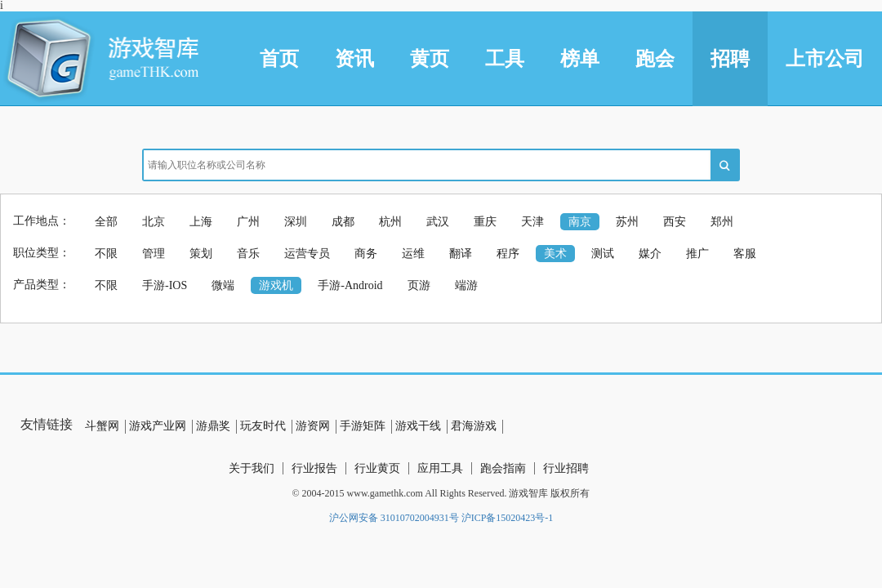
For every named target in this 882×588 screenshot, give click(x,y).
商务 (366, 254)
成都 (343, 222)
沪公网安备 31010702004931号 (394, 518)
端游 (466, 285)
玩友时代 (263, 426)
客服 (745, 254)
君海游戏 (474, 426)
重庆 (485, 222)
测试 (603, 254)
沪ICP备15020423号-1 (508, 518)
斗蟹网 (102, 426)
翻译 (461, 254)
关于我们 (252, 468)
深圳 (296, 222)
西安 (675, 222)
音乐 (248, 254)
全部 (106, 222)
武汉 (438, 222)
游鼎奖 (213, 426)
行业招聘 (566, 468)
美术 (555, 254)
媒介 (650, 254)
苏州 (627, 222)
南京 (580, 222)
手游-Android (350, 285)
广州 (248, 222)
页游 (419, 285)
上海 (201, 222)
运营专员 (307, 254)
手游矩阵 (363, 426)
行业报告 (314, 468)
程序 (508, 254)
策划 (201, 254)
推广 (697, 254)
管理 (154, 254)
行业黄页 (377, 468)
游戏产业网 (158, 426)
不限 (106, 254)
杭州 (390, 222)
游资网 (313, 426)
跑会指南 (503, 468)
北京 (154, 222)
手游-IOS (165, 285)
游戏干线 (418, 426)
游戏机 (276, 285)
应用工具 (440, 468)
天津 (532, 222)
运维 (413, 254)
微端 (223, 285)
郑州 (722, 222)
